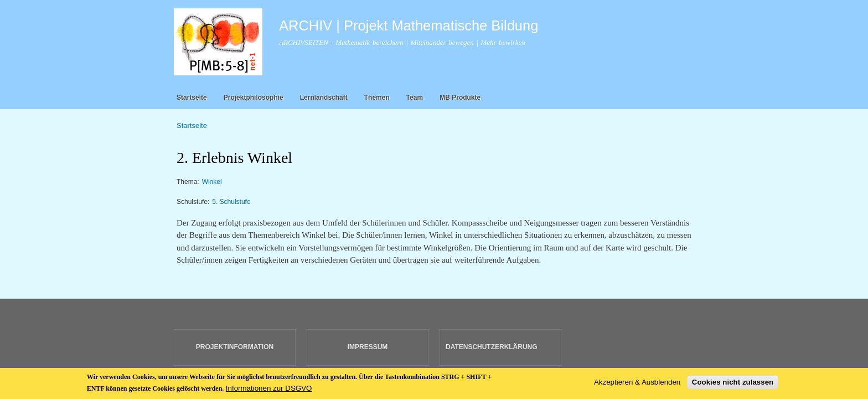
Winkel (212, 182)
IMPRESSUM (368, 347)
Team (415, 98)
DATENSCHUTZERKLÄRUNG (492, 347)
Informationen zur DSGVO (269, 390)
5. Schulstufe (231, 202)
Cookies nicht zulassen (733, 384)
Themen (377, 98)
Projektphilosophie (254, 98)
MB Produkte (460, 98)
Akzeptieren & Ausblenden (637, 384)
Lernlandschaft (324, 98)
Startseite (192, 98)
